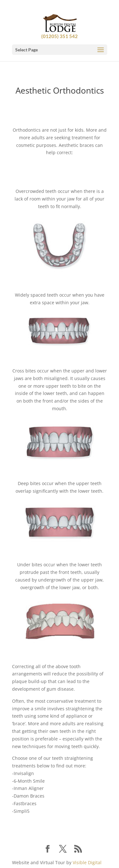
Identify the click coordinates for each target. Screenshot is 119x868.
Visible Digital (87, 862)
